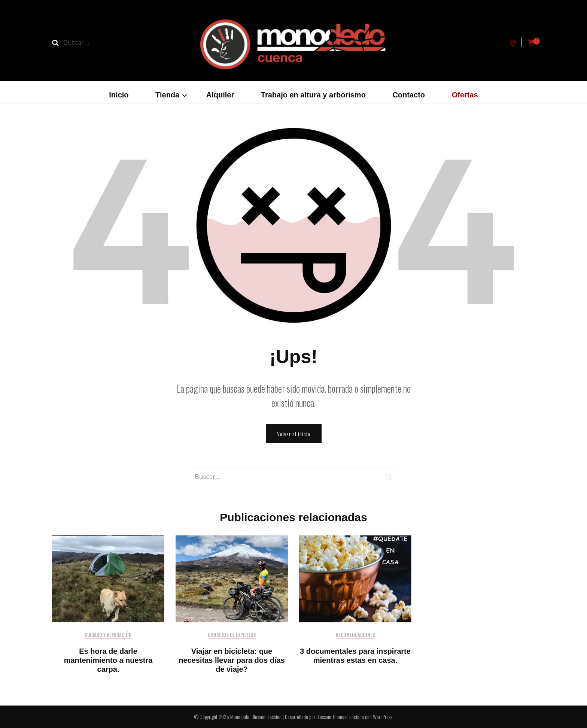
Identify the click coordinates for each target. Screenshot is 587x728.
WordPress (383, 717)
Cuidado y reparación (108, 635)
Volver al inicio (294, 434)
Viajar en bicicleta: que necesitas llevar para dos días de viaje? (232, 660)
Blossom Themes (331, 717)
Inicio (119, 95)
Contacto (409, 95)
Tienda (167, 95)
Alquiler (220, 95)
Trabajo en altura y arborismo (313, 95)
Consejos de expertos (232, 635)
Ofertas (465, 95)
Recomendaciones (355, 635)
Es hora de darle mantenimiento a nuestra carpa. (108, 660)
